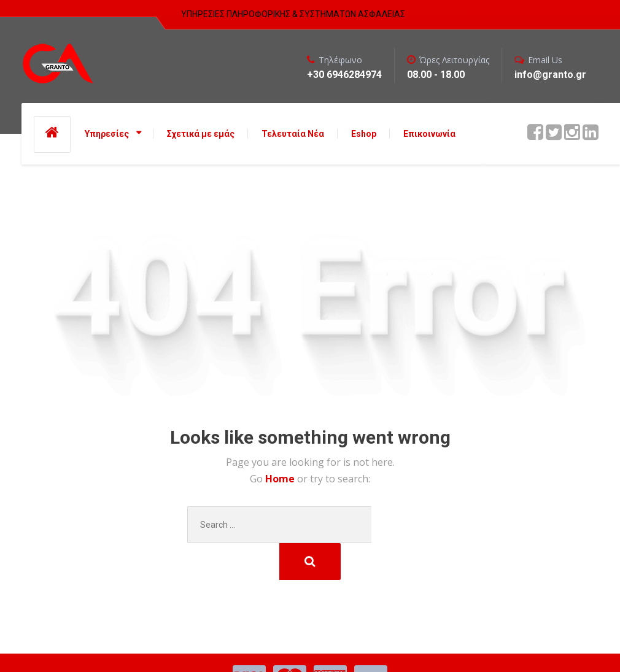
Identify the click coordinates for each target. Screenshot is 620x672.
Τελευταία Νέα (293, 134)
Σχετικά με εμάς (201, 134)
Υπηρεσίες (107, 134)
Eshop (364, 134)
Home (281, 479)
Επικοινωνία (429, 134)
